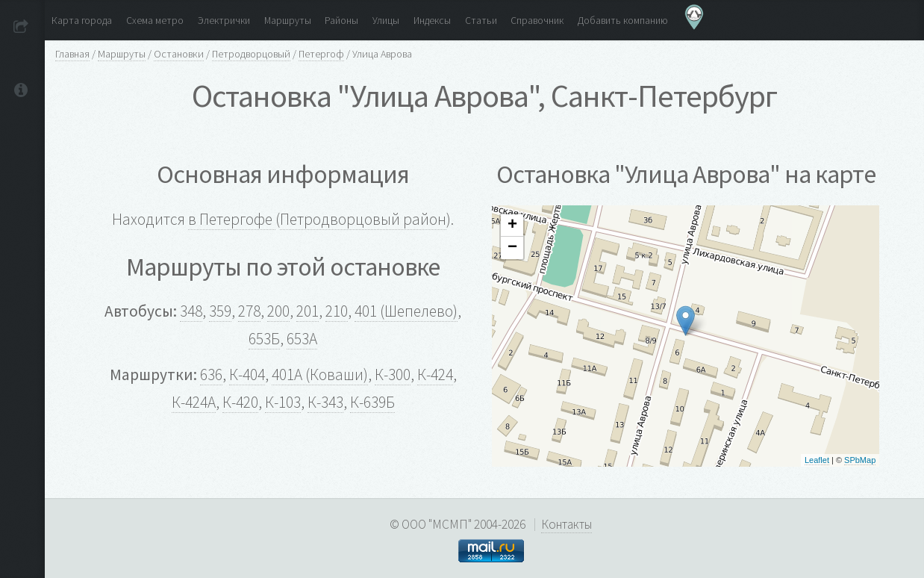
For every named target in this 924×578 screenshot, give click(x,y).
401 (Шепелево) (406, 311)
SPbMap (860, 460)
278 (249, 311)
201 (308, 311)
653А (302, 339)
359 (220, 311)
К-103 (283, 402)
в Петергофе (232, 219)
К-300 (393, 375)
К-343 (325, 402)
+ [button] (512, 226)
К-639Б (372, 402)
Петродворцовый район (363, 219)
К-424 (435, 375)
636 (211, 375)
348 (191, 311)
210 (337, 311)
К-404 (247, 375)
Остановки (179, 54)
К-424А (194, 402)
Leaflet (817, 460)
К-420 (240, 402)
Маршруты (122, 54)
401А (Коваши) (320, 375)
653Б (264, 339)
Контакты (566, 524)
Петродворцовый (251, 54)
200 (278, 311)
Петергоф (321, 54)
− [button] (512, 248)
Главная (72, 54)
